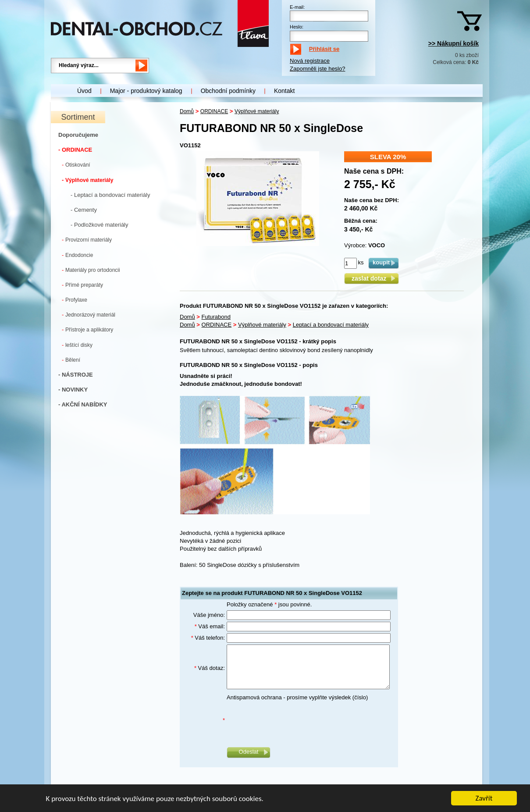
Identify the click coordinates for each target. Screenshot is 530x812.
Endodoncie (77, 255)
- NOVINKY (73, 390)
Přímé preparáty (82, 285)
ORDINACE (214, 111)
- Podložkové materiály (100, 225)
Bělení (71, 360)
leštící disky (77, 345)
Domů (187, 111)
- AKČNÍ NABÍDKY (83, 404)
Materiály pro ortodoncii (91, 270)
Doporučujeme (78, 135)
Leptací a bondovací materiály (331, 325)
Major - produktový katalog (146, 91)
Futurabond (216, 317)
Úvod (84, 91)
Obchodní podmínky (228, 91)
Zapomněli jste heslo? (317, 69)
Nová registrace (310, 61)
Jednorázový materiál (89, 315)
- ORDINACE (75, 150)
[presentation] (293, 720)
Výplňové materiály (87, 180)
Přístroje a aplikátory (87, 329)
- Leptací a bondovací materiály (110, 195)
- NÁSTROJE (76, 375)
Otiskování (76, 165)
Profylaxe (75, 300)
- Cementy (84, 210)
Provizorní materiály (87, 240)
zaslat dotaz (372, 278)
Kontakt (284, 91)
